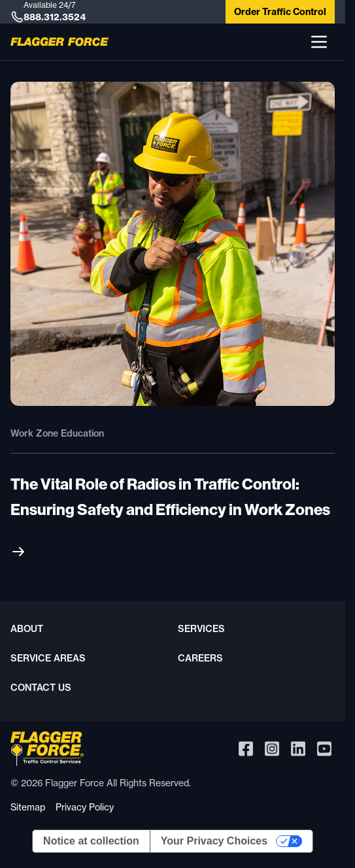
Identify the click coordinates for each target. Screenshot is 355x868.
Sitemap (28, 807)
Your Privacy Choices (214, 841)
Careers (200, 658)
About (27, 629)
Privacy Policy (85, 807)
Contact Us (41, 688)
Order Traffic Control (280, 12)
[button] (319, 42)
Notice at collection (91, 841)
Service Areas (48, 658)
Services (201, 629)
